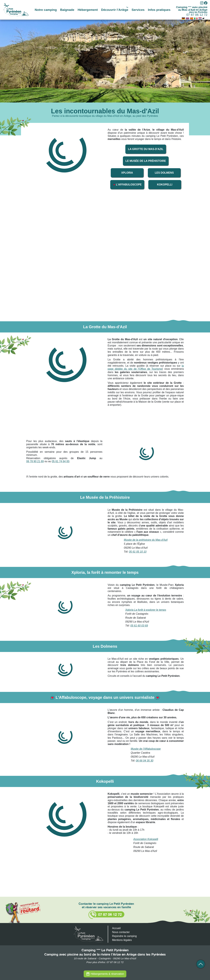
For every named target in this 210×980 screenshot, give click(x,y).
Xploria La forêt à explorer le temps (146, 610)
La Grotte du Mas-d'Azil (146, 149)
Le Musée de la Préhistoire (146, 161)
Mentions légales (122, 940)
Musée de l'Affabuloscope (146, 749)
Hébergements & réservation (107, 974)
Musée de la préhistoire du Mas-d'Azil (146, 540)
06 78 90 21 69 (35, 461)
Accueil (116, 928)
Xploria (127, 173)
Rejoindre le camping (124, 936)
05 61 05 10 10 (138, 552)
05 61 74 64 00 (61, 461)
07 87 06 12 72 (197, 15)
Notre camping (46, 10)
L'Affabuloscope (127, 185)
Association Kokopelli (146, 839)
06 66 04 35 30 (145, 761)
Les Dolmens (164, 173)
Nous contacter (121, 932)
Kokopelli (165, 185)
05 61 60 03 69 (139, 626)
